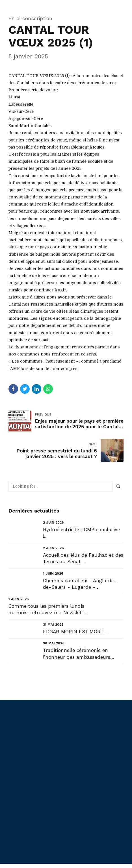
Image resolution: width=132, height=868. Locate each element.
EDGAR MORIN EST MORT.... (75, 631)
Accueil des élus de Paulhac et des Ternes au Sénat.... (83, 558)
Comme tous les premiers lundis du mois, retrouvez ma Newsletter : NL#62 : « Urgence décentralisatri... (48, 610)
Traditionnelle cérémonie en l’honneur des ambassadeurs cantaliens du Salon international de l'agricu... (82, 654)
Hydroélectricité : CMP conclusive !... (81, 533)
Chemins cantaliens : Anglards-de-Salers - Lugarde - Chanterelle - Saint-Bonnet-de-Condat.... (81, 584)
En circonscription (30, 18)
